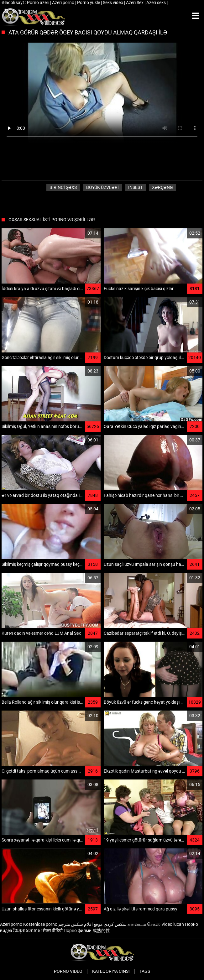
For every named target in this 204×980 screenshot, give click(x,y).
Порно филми (78, 930)
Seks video (113, 3)
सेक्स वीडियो (53, 930)
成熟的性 (101, 930)
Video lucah (173, 924)
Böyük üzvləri (102, 187)
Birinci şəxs (63, 187)
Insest (135, 187)
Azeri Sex (135, 3)
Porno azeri (39, 3)
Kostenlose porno (40, 924)
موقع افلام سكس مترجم (81, 924)
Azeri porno (64, 3)
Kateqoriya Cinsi (111, 971)
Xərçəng (162, 187)
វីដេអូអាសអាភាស (27, 930)
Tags (145, 971)
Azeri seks (157, 3)
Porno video (68, 971)
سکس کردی (115, 924)
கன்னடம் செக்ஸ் (144, 924)
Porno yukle (89, 3)
